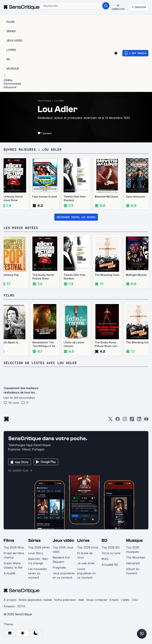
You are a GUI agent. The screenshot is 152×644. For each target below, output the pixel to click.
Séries (34, 540)
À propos (10, 600)
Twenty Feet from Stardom (74, 198)
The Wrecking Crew (107, 275)
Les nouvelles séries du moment (37, 573)
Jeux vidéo (63, 540)
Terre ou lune (111, 553)
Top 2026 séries (39, 547)
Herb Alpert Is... (11, 342)
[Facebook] (118, 420)
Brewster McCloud (106, 197)
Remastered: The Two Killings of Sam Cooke (45, 344)
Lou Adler (59, 101)
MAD (105, 559)
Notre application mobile (35, 600)
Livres (83, 540)
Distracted (133, 563)
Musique (134, 540)
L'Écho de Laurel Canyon (74, 344)
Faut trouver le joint (45, 197)
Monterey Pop (10, 275)
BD (104, 540)
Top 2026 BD (111, 547)
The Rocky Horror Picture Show (12, 198)
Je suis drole (86, 563)
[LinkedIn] (139, 420)
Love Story (36, 553)
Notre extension (65, 600)
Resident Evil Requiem (61, 560)
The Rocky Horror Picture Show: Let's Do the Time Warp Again (107, 344)
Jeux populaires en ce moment (64, 575)
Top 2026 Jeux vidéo (63, 550)
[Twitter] (110, 420)
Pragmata (59, 567)
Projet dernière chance (14, 555)
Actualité (9, 573)
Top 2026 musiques (133, 550)
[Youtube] (146, 420)
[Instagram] (125, 420)
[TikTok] (132, 420)
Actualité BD (110, 565)
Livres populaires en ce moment (86, 573)
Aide (81, 600)
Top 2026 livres (88, 547)
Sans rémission (135, 197)
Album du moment (133, 571)
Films (9, 540)
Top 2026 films (14, 547)
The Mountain (136, 557)
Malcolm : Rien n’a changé (38, 561)
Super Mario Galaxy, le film (13, 565)
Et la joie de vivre (85, 555)
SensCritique (44, 101)
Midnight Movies (136, 275)
